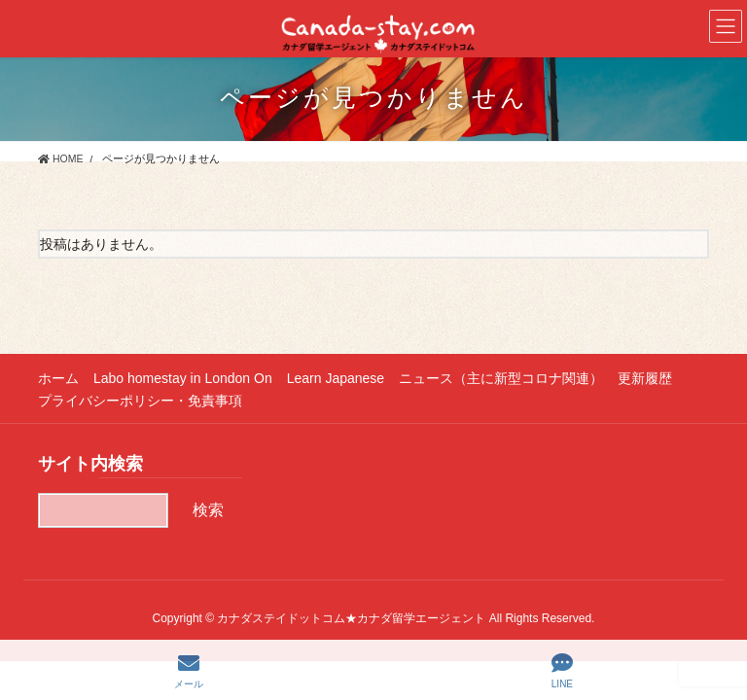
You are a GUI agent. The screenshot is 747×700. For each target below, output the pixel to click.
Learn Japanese (336, 378)
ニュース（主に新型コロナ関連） (501, 378)
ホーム (58, 378)
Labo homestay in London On (183, 378)
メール (189, 671)
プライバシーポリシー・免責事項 (140, 401)
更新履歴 (645, 378)
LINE (562, 671)
